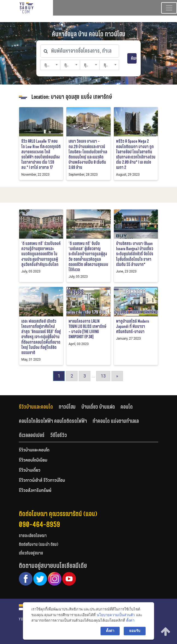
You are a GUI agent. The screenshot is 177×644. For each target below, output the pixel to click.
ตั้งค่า (130, 620)
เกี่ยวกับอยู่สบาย (31, 553)
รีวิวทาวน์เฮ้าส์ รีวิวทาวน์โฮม (42, 481)
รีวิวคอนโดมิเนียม (33, 460)
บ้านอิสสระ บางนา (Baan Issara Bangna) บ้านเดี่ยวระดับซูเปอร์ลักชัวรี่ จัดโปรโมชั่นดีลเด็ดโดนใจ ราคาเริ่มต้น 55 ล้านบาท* (135, 254)
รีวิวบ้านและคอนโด (36, 407)
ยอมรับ (135, 631)
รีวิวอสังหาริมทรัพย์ (35, 491)
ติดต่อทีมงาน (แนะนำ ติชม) (39, 544)
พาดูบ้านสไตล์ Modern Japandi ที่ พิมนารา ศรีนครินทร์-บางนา (133, 326)
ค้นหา (134, 58)
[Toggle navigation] (169, 8)
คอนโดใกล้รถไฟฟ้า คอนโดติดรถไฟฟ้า (53, 421)
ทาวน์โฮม (67, 407)
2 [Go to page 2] (72, 376)
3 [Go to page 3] (85, 376)
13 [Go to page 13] (103, 376)
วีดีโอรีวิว (59, 435)
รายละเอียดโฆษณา (33, 536)
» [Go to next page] (117, 376)
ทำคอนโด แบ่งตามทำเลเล (116, 421)
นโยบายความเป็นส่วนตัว (116, 615)
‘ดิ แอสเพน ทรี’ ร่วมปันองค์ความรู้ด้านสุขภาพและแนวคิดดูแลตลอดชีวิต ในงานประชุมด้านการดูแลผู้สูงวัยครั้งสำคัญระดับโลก (41, 254)
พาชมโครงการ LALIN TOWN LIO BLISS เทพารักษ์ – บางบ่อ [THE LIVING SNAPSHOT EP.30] (87, 329)
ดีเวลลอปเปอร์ (32, 435)
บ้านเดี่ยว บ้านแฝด (98, 407)
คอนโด (127, 407)
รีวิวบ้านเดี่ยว (30, 471)
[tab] (39, 407)
